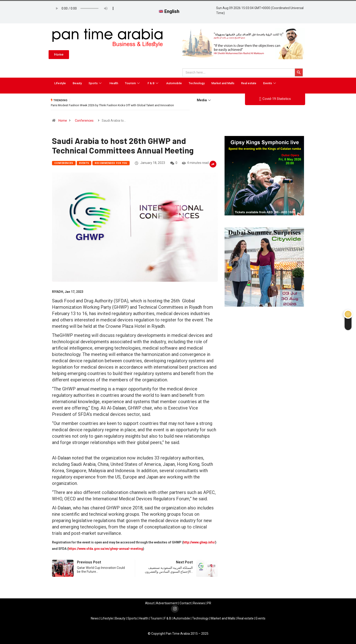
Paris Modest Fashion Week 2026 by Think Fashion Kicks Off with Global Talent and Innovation (112, 105)
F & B (153, 83)
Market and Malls (223, 83)
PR (209, 603)
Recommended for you (111, 163)
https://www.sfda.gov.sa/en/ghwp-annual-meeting (106, 549)
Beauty (77, 83)
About (150, 603)
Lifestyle (60, 83)
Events (270, 83)
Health (114, 83)
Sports (96, 83)
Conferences (84, 121)
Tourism (133, 83)
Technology (197, 83)
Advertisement (167, 603)
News (95, 618)
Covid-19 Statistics (275, 99)
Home (63, 121)
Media (204, 100)
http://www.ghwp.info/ (199, 542)
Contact (185, 603)
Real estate (249, 83)
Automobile (174, 83)
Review (198, 603)
